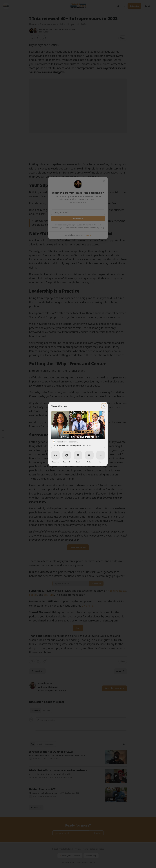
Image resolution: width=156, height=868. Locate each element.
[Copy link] (55, 455)
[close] (104, 406)
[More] (101, 455)
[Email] (78, 455)
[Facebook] (67, 455)
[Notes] (89, 455)
